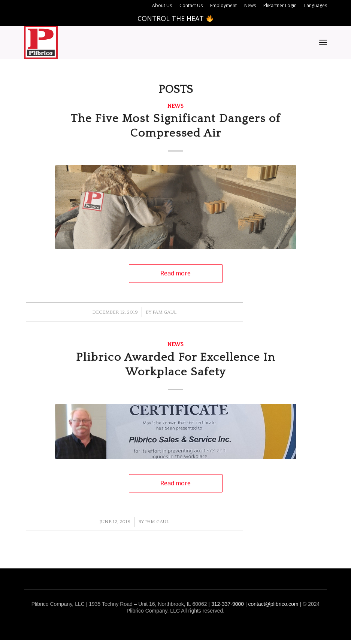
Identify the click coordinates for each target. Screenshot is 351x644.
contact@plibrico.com (273, 604)
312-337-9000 (228, 604)
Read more (175, 273)
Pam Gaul (164, 312)
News (175, 106)
